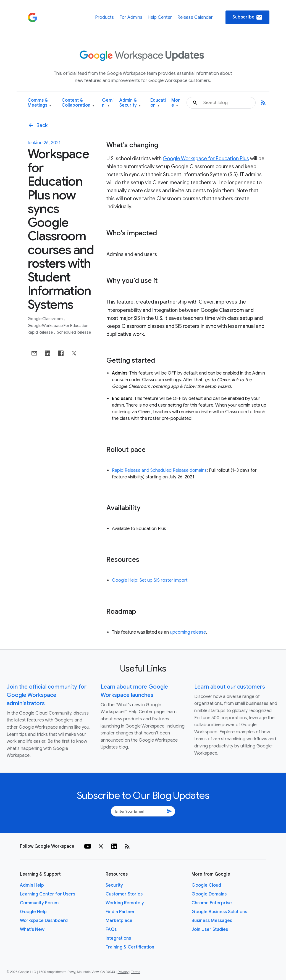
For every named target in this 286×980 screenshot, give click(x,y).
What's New (32, 929)
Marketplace (119, 921)
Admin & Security (130, 103)
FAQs (111, 929)
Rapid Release (41, 332)
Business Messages (212, 921)
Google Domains (209, 894)
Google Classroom (46, 319)
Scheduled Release (74, 332)
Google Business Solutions (219, 912)
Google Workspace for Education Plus (206, 159)
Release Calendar (195, 17)
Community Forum (39, 903)
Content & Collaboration (78, 103)
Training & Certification (130, 947)
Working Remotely (125, 903)
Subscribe (247, 17)
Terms (136, 972)
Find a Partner (120, 912)
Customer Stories (124, 894)
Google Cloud (206, 885)
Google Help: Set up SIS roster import (150, 580)
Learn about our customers (230, 687)
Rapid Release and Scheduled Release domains (159, 470)
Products (104, 17)
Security (114, 885)
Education (158, 103)
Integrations (118, 938)
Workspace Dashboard (44, 921)
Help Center (160, 17)
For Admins (131, 17)
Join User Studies (210, 929)
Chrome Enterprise (212, 903)
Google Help (33, 912)
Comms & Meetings (39, 103)
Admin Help (32, 885)
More (176, 103)
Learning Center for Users (48, 894)
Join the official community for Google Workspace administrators (47, 695)
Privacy (123, 972)
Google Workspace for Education (58, 326)
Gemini (108, 103)
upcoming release (188, 632)
